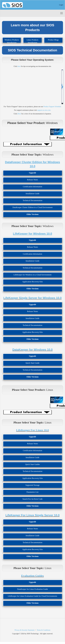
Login (61, 5)
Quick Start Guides (32, 464)
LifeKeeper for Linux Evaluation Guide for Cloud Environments (33, 596)
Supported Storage (32, 485)
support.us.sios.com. (44, 110)
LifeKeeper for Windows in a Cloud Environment (32, 275)
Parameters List (33, 492)
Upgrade (33, 173)
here (19, 66)
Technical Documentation (32, 200)
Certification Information (32, 187)
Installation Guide (32, 194)
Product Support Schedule (52, 107)
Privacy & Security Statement (25, 630)
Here (19, 114)
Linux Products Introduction (32, 41)
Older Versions (33, 214)
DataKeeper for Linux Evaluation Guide (33, 589)
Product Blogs (53, 40)
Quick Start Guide (32, 363)
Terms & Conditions (44, 630)
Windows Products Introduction (12, 41)
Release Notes (32, 180)
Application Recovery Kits (33, 282)
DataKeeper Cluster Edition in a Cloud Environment (33, 207)
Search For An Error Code (33, 499)
